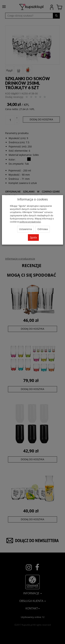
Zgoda (33, 237)
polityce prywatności (30, 222)
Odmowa (43, 229)
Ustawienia (25, 229)
